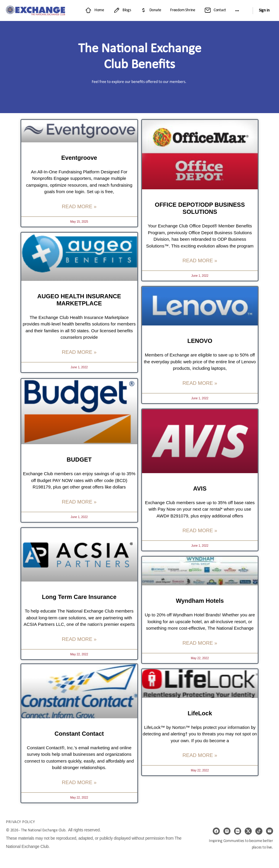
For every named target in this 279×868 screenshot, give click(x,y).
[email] (270, 831)
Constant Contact (79, 734)
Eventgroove (79, 158)
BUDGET (79, 459)
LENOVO (200, 341)
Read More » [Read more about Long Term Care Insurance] (79, 638)
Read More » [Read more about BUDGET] (79, 501)
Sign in (264, 10)
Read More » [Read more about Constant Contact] (79, 783)
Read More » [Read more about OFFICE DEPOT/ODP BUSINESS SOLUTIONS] (200, 261)
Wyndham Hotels (200, 601)
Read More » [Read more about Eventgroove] (79, 207)
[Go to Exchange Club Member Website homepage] (36, 10)
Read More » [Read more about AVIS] (200, 531)
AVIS (200, 488)
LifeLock (200, 713)
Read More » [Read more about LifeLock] (200, 755)
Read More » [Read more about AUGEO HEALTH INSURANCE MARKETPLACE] (79, 352)
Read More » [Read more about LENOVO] (200, 383)
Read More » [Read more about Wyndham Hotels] (200, 643)
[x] (248, 831)
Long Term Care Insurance (79, 596)
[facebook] (216, 831)
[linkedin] (238, 831)
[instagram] (227, 831)
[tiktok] (259, 831)
